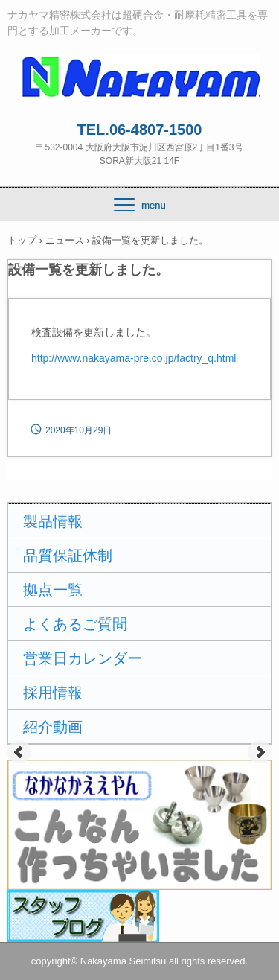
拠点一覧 (53, 590)
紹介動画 (53, 727)
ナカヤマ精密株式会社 (139, 68)
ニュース (65, 240)
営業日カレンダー (83, 658)
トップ (22, 240)
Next (260, 752)
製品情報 (53, 521)
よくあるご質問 (75, 624)
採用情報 (53, 693)
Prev (19, 752)
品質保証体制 (68, 556)
